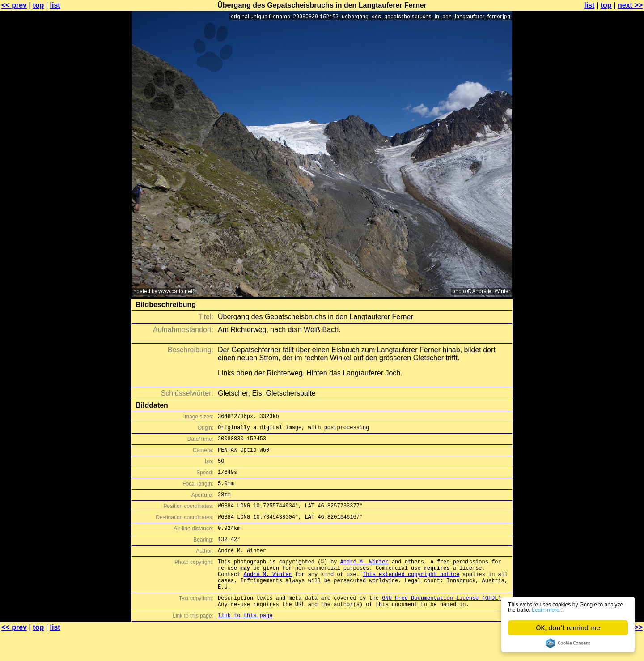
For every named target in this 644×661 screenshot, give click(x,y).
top (38, 5)
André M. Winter (364, 580)
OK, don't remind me (568, 628)
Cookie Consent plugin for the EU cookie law (568, 643)
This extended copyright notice (411, 595)
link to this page (245, 643)
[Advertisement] (608, 222)
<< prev (14, 5)
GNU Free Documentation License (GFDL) (441, 623)
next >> (630, 5)
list (55, 5)
